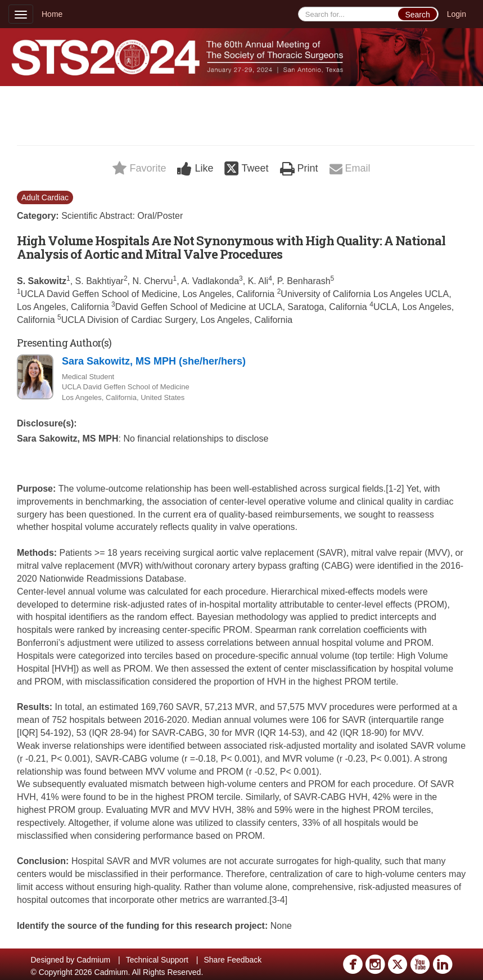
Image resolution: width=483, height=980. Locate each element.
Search (417, 15)
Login (457, 14)
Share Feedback (233, 960)
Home (52, 14)
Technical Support (157, 960)
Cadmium (93, 960)
